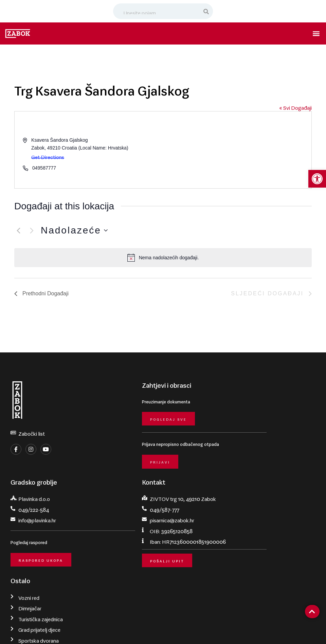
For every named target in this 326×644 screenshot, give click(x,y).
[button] (317, 33)
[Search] (206, 11)
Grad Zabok (50, 629)
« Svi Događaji (295, 106)
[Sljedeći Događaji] (32, 230)
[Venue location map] (237, 150)
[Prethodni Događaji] (18, 230)
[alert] (163, 258)
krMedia (313, 629)
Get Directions (48, 156)
